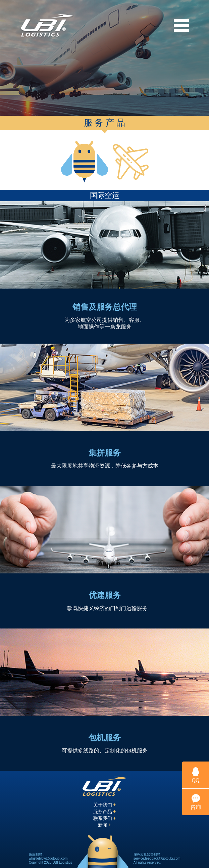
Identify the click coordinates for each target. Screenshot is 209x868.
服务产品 (104, 812)
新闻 (104, 825)
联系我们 (104, 818)
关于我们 (104, 805)
